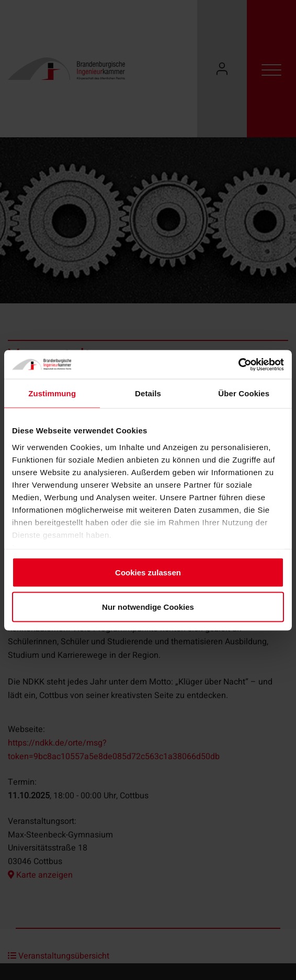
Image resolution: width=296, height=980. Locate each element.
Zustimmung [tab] (52, 393)
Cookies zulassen (148, 572)
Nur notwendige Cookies (148, 606)
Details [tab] (148, 393)
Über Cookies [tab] (244, 393)
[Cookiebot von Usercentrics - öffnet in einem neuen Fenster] (238, 364)
